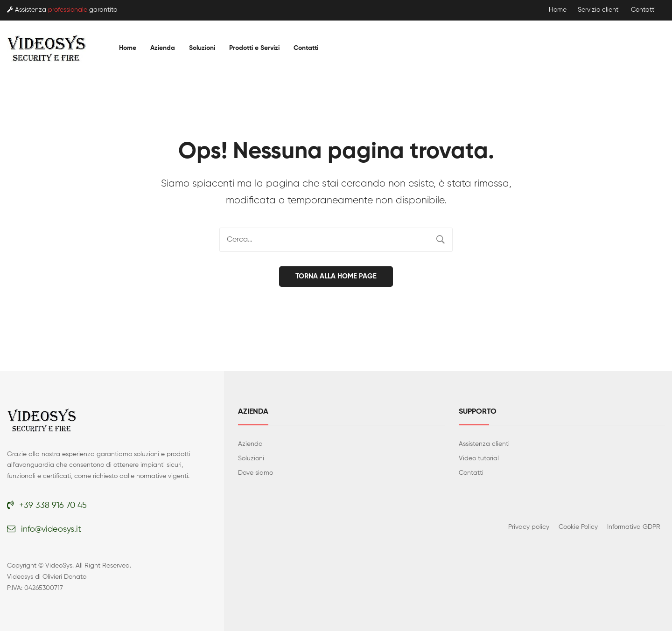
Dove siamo (255, 472)
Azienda (250, 444)
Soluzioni (251, 458)
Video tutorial (479, 458)
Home (558, 10)
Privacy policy (529, 527)
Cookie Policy (578, 527)
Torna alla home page (336, 276)
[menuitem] (128, 48)
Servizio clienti (599, 10)
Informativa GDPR (634, 527)
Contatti (643, 10)
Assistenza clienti (484, 444)
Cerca (441, 240)
